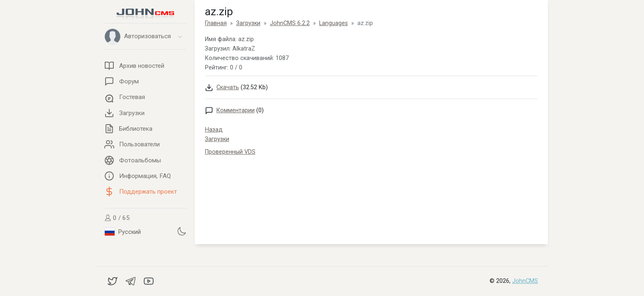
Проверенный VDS (230, 152)
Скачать (228, 87)
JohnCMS (525, 281)
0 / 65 (117, 218)
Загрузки (217, 139)
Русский (123, 232)
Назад (214, 130)
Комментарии (236, 110)
